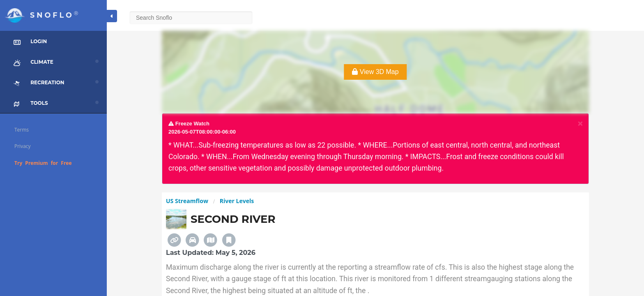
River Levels (237, 201)
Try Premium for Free (43, 163)
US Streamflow (187, 201)
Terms (22, 130)
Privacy (23, 146)
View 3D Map (375, 72)
